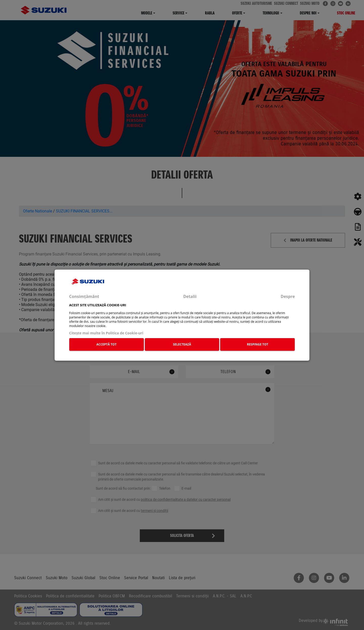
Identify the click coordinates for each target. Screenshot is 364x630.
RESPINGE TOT (258, 344)
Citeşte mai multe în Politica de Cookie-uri (106, 333)
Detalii (190, 296)
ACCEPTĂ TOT (106, 344)
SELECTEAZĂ (182, 344)
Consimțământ (84, 296)
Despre (288, 296)
